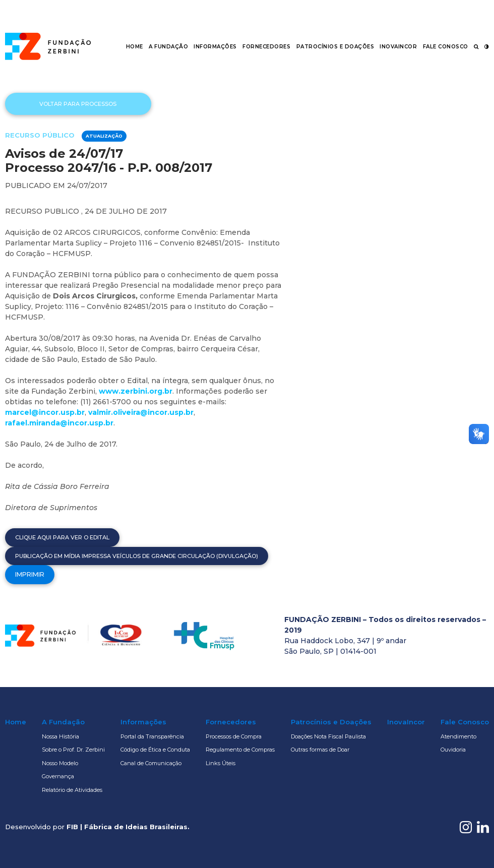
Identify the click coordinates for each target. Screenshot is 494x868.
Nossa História (60, 736)
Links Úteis (221, 763)
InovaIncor (398, 47)
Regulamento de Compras (240, 750)
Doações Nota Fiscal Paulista (328, 736)
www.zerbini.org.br (136, 391)
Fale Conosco (446, 47)
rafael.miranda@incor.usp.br (59, 423)
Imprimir (30, 574)
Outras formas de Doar (320, 750)
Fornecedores (266, 47)
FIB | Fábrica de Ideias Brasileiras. (128, 827)
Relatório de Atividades (72, 790)
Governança (58, 776)
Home (135, 47)
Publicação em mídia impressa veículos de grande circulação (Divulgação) (137, 556)
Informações (215, 47)
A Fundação (168, 47)
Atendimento (458, 736)
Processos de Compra (234, 736)
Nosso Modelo (60, 763)
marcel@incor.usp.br (45, 412)
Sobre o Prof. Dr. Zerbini (73, 750)
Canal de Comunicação (151, 763)
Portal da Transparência (152, 736)
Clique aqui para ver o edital (62, 537)
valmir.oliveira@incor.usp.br (141, 412)
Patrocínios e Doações (335, 47)
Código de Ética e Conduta (155, 750)
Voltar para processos (78, 104)
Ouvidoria (453, 750)
